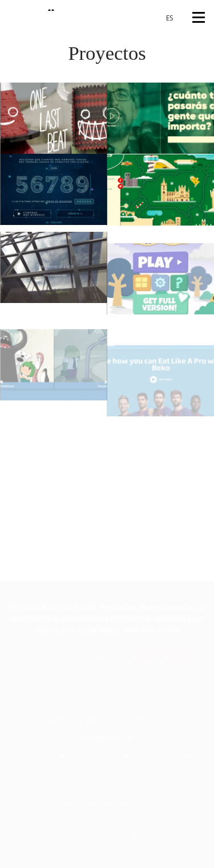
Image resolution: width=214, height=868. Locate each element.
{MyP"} (33, 5)
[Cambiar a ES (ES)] (165, 18)
